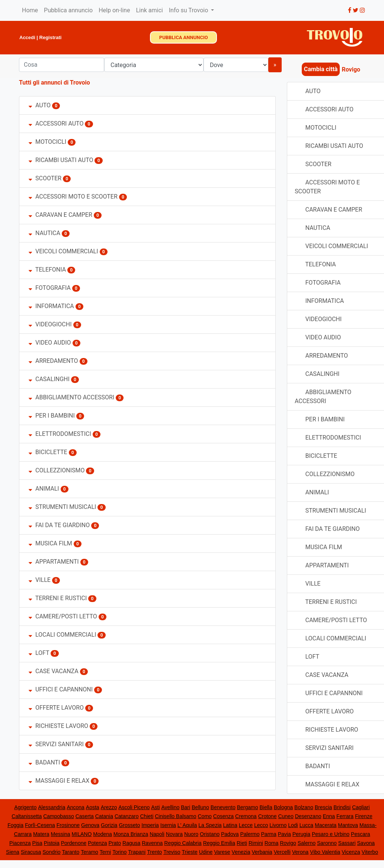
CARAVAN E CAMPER (60, 215)
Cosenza (223, 816)
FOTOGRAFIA (50, 288)
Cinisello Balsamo (175, 816)
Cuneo (286, 816)
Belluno (200, 807)
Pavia (284, 834)
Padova (230, 834)
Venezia (241, 852)
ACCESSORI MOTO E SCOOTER (73, 197)
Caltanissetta (27, 816)
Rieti (242, 843)
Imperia (150, 825)
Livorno (278, 825)
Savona (366, 843)
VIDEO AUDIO (50, 343)
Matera (41, 834)
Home (30, 10)
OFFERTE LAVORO (56, 708)
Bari (185, 807)
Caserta (85, 816)
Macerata (326, 825)
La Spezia (210, 825)
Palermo (250, 834)
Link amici (149, 10)
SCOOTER (45, 178)
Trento (154, 852)
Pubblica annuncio (68, 10)
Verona (300, 852)
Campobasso (59, 816)
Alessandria (52, 807)
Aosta (93, 807)
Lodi (293, 825)
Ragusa (131, 843)
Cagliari (361, 807)
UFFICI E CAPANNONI (61, 689)
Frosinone (68, 825)
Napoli (157, 834)
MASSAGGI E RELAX (59, 781)
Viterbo (370, 852)
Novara (174, 834)
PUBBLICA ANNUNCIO (184, 37)
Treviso (172, 852)
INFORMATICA (51, 306)
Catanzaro (127, 816)
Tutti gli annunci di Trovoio (55, 83)
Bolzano (304, 807)
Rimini (256, 843)
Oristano (210, 834)
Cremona (246, 816)
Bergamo (248, 807)
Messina (61, 834)
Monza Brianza (131, 834)
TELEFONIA (47, 270)
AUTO (40, 105)
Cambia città (321, 69)
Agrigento (25, 807)
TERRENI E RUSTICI (58, 598)
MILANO (82, 834)
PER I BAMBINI (52, 416)
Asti (155, 807)
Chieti (147, 816)
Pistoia (52, 843)
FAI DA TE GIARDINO (59, 525)
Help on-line (114, 10)
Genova (90, 825)
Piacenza (20, 843)
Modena (103, 834)
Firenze (364, 816)
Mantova (348, 825)
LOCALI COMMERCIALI (63, 635)
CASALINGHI (49, 379)
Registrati (51, 37)
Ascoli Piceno (134, 807)
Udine (206, 852)
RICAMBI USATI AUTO (61, 160)
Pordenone (74, 843)
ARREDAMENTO (54, 361)
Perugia (301, 834)
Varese (222, 852)
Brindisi (342, 807)
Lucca (306, 825)
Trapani (137, 852)
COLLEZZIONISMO (57, 470)
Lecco (261, 825)
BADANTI (44, 762)
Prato (115, 843)
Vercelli (282, 852)
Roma (271, 843)
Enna (329, 816)
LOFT (39, 653)
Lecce (246, 825)
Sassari (347, 843)
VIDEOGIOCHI (50, 324)
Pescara (360, 834)
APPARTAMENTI (54, 562)
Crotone (268, 816)
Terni (105, 852)
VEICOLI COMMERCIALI (64, 251)
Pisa (37, 843)
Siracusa (31, 852)
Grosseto (129, 825)
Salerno (307, 843)
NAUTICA (44, 233)
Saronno (327, 843)
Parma (269, 834)
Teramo (89, 852)
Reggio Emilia (219, 843)
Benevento (223, 807)
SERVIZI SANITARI (56, 744)
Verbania (262, 852)
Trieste (189, 852)
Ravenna (152, 843)
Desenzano (308, 816)
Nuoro (191, 834)
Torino (119, 852)
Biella (266, 807)
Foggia (15, 825)
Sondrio (51, 852)
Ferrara (345, 816)
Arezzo (109, 807)
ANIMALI (44, 489)
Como (205, 816)
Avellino (171, 807)
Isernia (168, 825)
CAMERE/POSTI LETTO (63, 616)
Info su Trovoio (189, 10)
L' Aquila (187, 825)
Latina (230, 825)
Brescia (324, 807)
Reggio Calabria (183, 843)
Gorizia (109, 825)
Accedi (27, 37)
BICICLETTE (48, 452)
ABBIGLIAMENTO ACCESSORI (71, 397)
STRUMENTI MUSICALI (62, 507)
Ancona (75, 807)
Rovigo (288, 843)
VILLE (40, 580)
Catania (104, 816)
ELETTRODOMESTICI (60, 434)
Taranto (71, 852)
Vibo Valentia (325, 852)
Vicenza (351, 852)
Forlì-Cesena (40, 825)
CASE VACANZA (54, 671)
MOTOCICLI (47, 142)
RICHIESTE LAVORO (58, 726)
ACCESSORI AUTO (56, 123)
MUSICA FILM (50, 543)
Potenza (97, 843)
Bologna (283, 807)
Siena (13, 852)
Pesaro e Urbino (331, 834)
